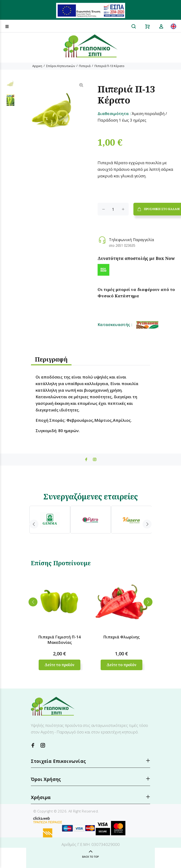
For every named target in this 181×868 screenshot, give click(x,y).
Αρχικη (37, 66)
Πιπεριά (85, 66)
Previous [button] (34, 524)
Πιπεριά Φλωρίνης (121, 637)
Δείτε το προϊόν (60, 665)
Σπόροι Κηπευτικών (61, 66)
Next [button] (147, 524)
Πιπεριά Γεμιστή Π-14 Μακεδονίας (60, 640)
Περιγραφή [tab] (51, 359)
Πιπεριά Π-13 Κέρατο (109, 66)
